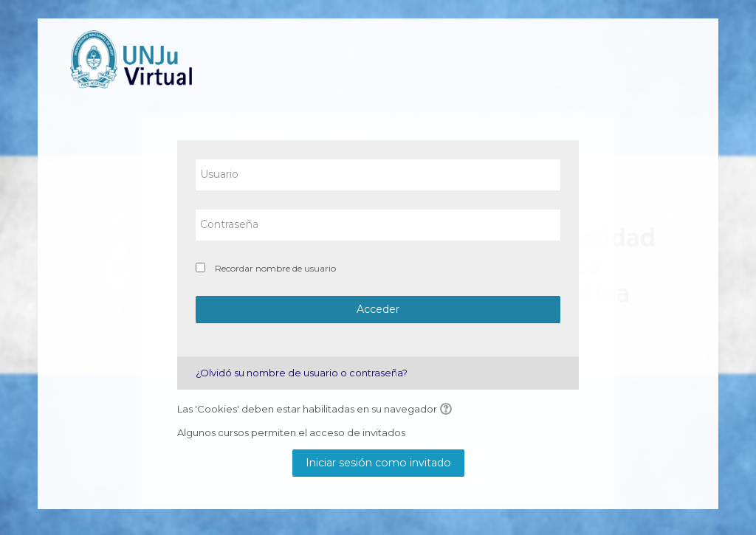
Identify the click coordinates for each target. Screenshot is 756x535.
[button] (448, 410)
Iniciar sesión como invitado (378, 463)
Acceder (378, 309)
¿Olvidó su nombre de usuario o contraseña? (302, 373)
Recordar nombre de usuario (275, 268)
